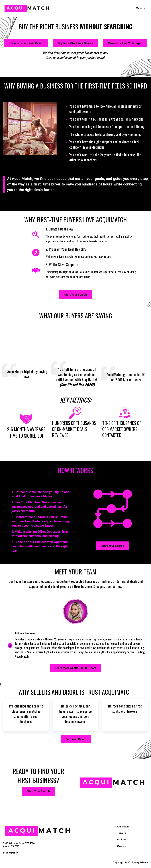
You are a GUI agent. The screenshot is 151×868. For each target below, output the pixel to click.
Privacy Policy (10, 853)
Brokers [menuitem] (122, 840)
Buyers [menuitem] (122, 833)
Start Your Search (75, 295)
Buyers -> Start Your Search (75, 43)
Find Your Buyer (76, 739)
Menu (139, 8)
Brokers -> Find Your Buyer (125, 43)
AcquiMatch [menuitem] (122, 827)
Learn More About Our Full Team (75, 668)
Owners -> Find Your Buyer (26, 43)
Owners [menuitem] (122, 846)
